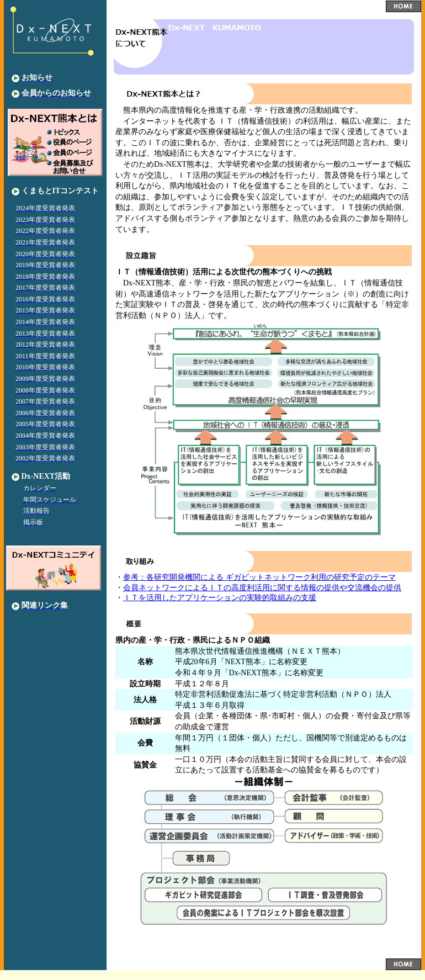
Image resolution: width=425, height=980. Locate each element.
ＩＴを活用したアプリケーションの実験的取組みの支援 (220, 598)
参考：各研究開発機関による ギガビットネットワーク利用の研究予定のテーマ (259, 577)
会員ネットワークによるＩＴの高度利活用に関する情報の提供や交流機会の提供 (262, 588)
